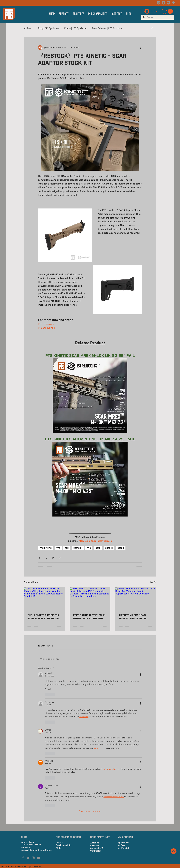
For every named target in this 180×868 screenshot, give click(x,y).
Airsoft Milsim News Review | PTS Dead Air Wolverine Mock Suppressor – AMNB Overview (133, 617)
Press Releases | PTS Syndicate (107, 28)
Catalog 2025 (97, 848)
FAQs (58, 848)
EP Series (26, 848)
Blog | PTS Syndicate (48, 28)
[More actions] (140, 48)
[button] (52, 14)
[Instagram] (159, 3)
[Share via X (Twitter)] (46, 558)
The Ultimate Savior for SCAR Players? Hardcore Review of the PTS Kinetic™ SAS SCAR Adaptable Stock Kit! (44, 617)
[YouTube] (168, 3)
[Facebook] (163, 3)
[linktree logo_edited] (173, 3)
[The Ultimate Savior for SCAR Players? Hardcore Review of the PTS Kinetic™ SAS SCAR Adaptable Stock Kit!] (44, 599)
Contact (60, 843)
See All (153, 582)
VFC (58, 548)
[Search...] (157, 17)
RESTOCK (78, 548)
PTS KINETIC (46, 548)
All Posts (28, 28)
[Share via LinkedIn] (53, 558)
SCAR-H (109, 548)
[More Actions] (140, 675)
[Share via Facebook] (39, 558)
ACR (67, 548)
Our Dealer (96, 851)
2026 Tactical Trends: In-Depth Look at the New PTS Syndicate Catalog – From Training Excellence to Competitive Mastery (90, 617)
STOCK (121, 548)
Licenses (95, 845)
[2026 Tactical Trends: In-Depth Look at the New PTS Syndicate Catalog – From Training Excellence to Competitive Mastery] (90, 599)
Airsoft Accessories (31, 845)
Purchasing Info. (64, 845)
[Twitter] (28, 858)
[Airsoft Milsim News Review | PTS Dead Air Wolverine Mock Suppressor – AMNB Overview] (136, 599)
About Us (95, 843)
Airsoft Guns (28, 842)
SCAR (98, 548)
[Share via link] (60, 558)
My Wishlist (123, 848)
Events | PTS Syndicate (75, 28)
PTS (89, 548)
